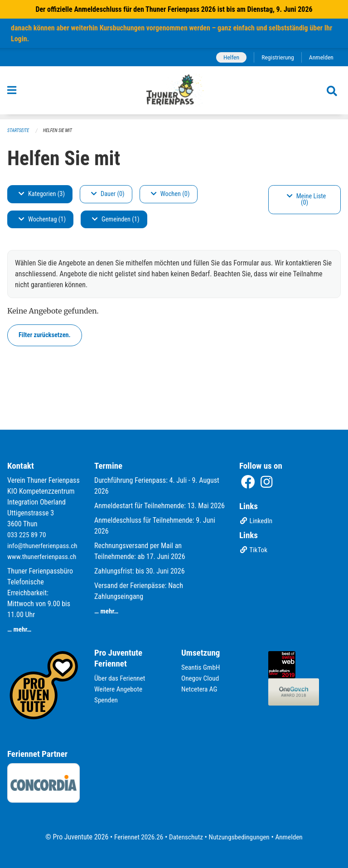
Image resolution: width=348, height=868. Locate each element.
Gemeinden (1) (116, 219)
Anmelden (321, 57)
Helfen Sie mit (60, 130)
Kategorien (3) (42, 194)
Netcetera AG (200, 689)
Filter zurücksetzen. (45, 335)
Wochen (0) (170, 194)
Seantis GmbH (202, 667)
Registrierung (276, 57)
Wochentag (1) (42, 219)
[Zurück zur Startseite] (174, 93)
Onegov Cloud (201, 678)
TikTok (254, 540)
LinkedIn (257, 511)
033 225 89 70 (28, 524)
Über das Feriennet (121, 678)
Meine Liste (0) (307, 199)
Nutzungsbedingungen (240, 837)
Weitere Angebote (120, 689)
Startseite (19, 130)
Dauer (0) (108, 194)
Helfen (228, 57)
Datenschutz (185, 837)
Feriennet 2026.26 (135, 837)
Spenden (107, 700)
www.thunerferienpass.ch (44, 557)
